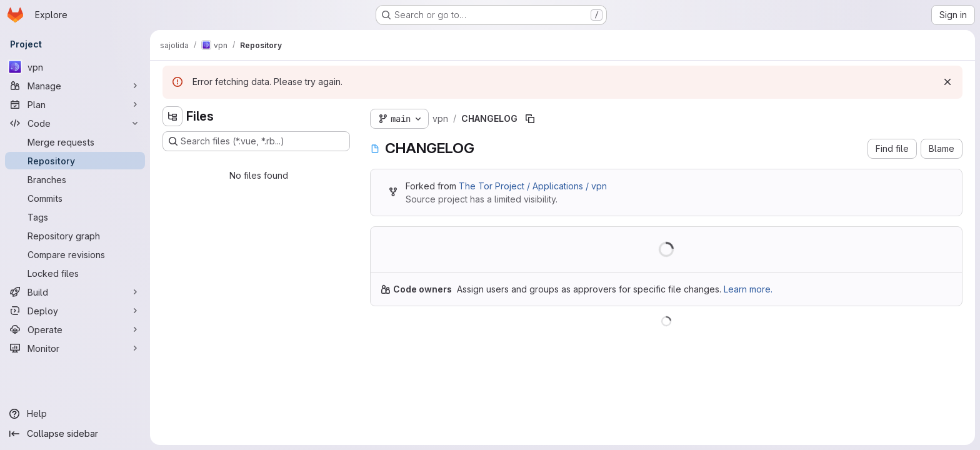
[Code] (75, 123)
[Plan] (75, 104)
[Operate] (75, 329)
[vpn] (75, 67)
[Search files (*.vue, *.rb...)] (256, 141)
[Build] (75, 292)
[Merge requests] (75, 142)
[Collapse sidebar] (75, 434)
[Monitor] (75, 348)
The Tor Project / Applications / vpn (533, 186)
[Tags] (75, 217)
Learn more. (748, 289)
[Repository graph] (75, 236)
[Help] (75, 414)
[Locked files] (75, 273)
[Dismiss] (947, 82)
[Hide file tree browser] (172, 116)
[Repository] (75, 161)
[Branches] (75, 179)
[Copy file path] (530, 119)
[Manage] (75, 86)
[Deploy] (75, 311)
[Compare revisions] (75, 254)
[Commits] (75, 198)
